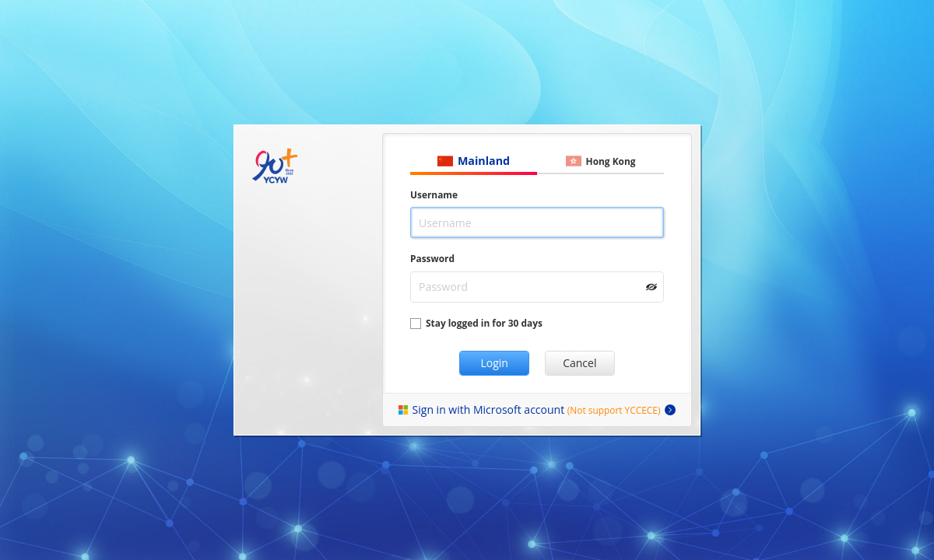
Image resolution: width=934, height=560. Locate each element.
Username (434, 194)
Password (432, 258)
